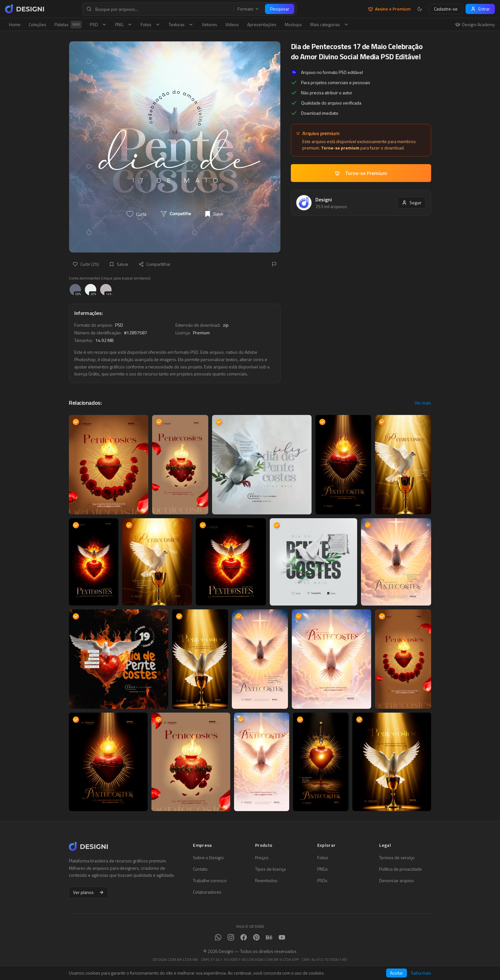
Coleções (37, 24)
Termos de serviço (397, 858)
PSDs (322, 881)
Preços (262, 858)
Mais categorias (330, 24)
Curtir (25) (86, 264)
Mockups (293, 24)
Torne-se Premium (361, 173)
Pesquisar (280, 9)
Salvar (119, 264)
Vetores (210, 24)
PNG (124, 24)
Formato (248, 9)
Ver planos (88, 892)
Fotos (151, 24)
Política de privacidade (401, 869)
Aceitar (397, 973)
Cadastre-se (446, 9)
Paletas (68, 25)
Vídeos (232, 24)
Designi (324, 200)
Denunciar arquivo (397, 881)
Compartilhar (155, 264)
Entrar (480, 9)
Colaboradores (207, 892)
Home (15, 24)
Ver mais (423, 403)
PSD (98, 24)
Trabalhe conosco (210, 881)
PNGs (323, 869)
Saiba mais (421, 973)
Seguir (412, 203)
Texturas (181, 24)
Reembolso (266, 881)
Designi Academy (475, 25)
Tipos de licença (270, 869)
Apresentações (262, 24)
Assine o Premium (389, 9)
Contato (200, 869)
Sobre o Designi (208, 858)
